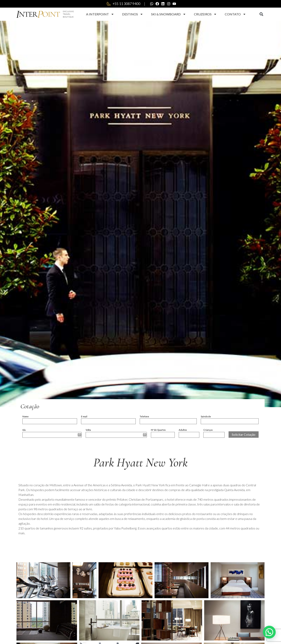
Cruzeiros (205, 15)
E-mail (84, 417)
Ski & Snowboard (169, 15)
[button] (261, 15)
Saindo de (206, 417)
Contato (235, 15)
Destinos (133, 15)
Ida (24, 430)
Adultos (183, 430)
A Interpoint (100, 15)
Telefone (144, 417)
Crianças (208, 430)
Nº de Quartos (158, 430)
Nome (26, 417)
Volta (88, 430)
